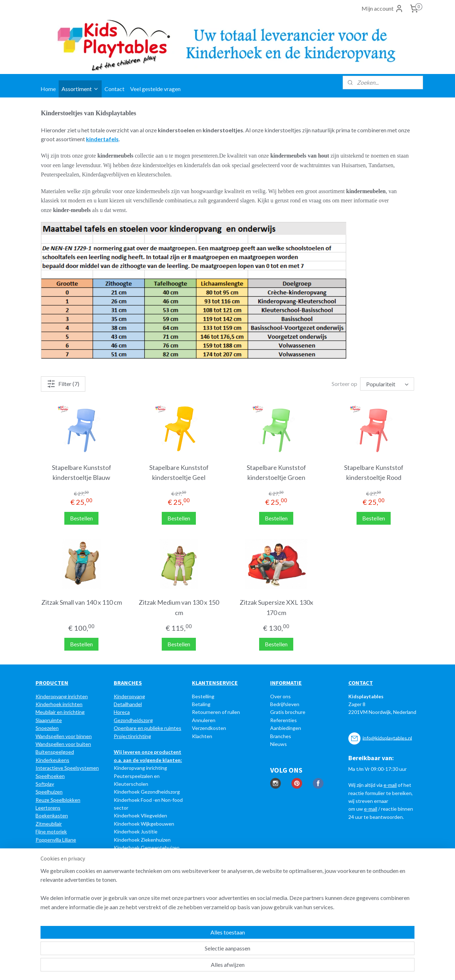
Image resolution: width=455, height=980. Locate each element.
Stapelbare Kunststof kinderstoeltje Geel (179, 473)
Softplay (45, 784)
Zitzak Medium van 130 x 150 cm (179, 607)
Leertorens (48, 808)
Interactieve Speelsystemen (67, 768)
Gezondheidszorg (133, 720)
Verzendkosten (209, 728)
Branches (281, 736)
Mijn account (382, 9)
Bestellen (81, 518)
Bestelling (203, 696)
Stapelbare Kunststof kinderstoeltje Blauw (82, 473)
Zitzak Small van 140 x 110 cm (82, 602)
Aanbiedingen (286, 728)
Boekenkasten (52, 815)
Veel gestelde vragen (155, 89)
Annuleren (204, 720)
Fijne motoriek (51, 831)
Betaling (201, 704)
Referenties (283, 720)
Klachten (202, 736)
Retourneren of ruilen (216, 712)
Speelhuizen (49, 792)
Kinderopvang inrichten (62, 696)
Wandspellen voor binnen (64, 736)
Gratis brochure (288, 712)
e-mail (390, 785)
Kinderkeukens (52, 760)
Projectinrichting (132, 736)
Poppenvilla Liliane (56, 840)
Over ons (280, 696)
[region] (181, 948)
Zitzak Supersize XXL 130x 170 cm (276, 607)
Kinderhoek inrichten (59, 704)
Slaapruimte (49, 720)
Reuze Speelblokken (58, 800)
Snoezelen (47, 728)
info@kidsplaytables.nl (387, 738)
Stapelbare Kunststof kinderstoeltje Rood (374, 473)
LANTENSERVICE (217, 683)
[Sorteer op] (387, 384)
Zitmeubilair (49, 824)
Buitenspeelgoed (55, 752)
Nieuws (279, 744)
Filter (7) (63, 384)
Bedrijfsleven (285, 704)
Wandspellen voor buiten (63, 744)
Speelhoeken (50, 776)
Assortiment (80, 89)
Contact (114, 89)
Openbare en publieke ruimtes (148, 728)
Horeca (122, 712)
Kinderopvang (129, 696)
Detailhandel (128, 704)
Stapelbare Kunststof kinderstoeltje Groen (276, 473)
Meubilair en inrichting (60, 712)
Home (48, 89)
